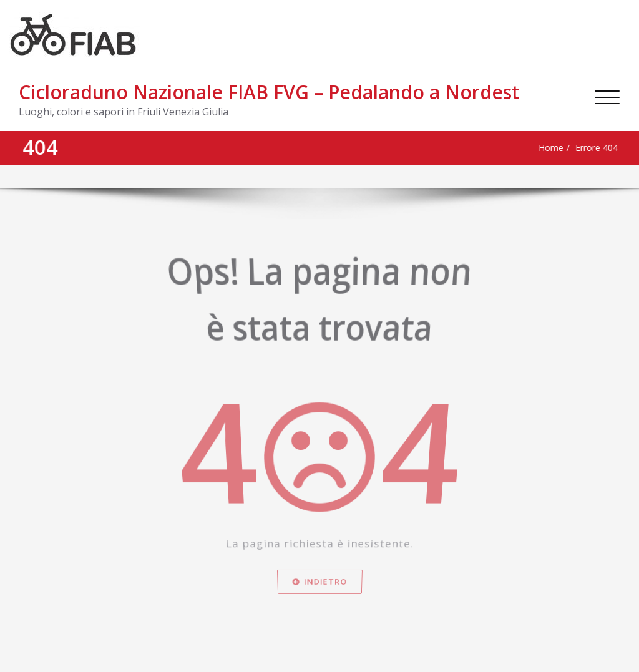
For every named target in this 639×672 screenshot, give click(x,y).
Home (521, 148)
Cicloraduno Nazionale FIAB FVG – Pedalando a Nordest (269, 92)
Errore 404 (570, 148)
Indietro (320, 614)
